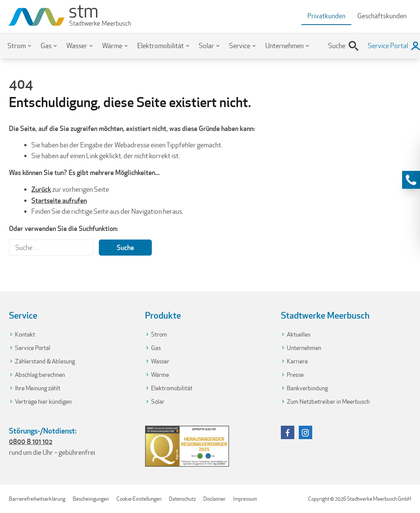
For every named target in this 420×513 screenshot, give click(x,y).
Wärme (112, 46)
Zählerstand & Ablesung (45, 361)
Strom (17, 46)
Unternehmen (284, 46)
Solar (206, 46)
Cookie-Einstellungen (139, 499)
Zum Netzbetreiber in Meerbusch (328, 402)
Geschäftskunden (382, 16)
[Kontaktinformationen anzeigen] (411, 180)
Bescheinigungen (91, 499)
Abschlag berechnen (40, 375)
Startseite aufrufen (59, 200)
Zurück (41, 189)
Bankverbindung (307, 388)
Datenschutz (182, 499)
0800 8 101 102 (31, 441)
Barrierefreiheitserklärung (37, 499)
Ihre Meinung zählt (38, 388)
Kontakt (25, 334)
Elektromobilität (161, 46)
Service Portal (33, 348)
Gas (46, 46)
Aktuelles (299, 334)
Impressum (245, 499)
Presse (295, 375)
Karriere (297, 361)
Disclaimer (214, 499)
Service (240, 46)
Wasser (77, 46)
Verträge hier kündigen (43, 402)
